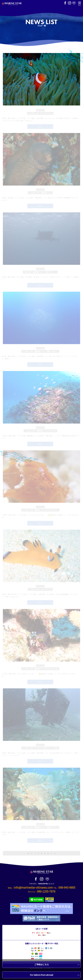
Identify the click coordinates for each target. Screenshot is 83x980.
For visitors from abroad (55, 975)
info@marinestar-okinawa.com (33, 887)
